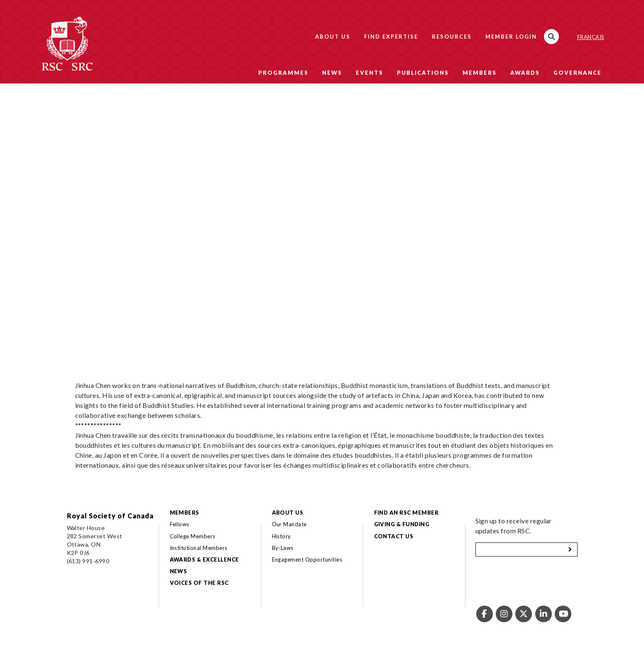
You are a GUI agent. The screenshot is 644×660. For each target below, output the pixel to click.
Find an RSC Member (406, 513)
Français (591, 37)
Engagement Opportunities (307, 559)
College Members (193, 536)
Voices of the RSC (199, 583)
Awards (525, 73)
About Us (333, 37)
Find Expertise (391, 37)
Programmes (283, 73)
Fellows (180, 524)
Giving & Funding (402, 524)
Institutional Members (199, 548)
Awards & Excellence (204, 559)
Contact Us (394, 536)
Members (480, 73)
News (332, 73)
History (282, 536)
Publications (423, 73)
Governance (578, 73)
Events (370, 73)
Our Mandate (289, 524)
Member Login (511, 37)
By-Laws (283, 548)
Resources (452, 37)
